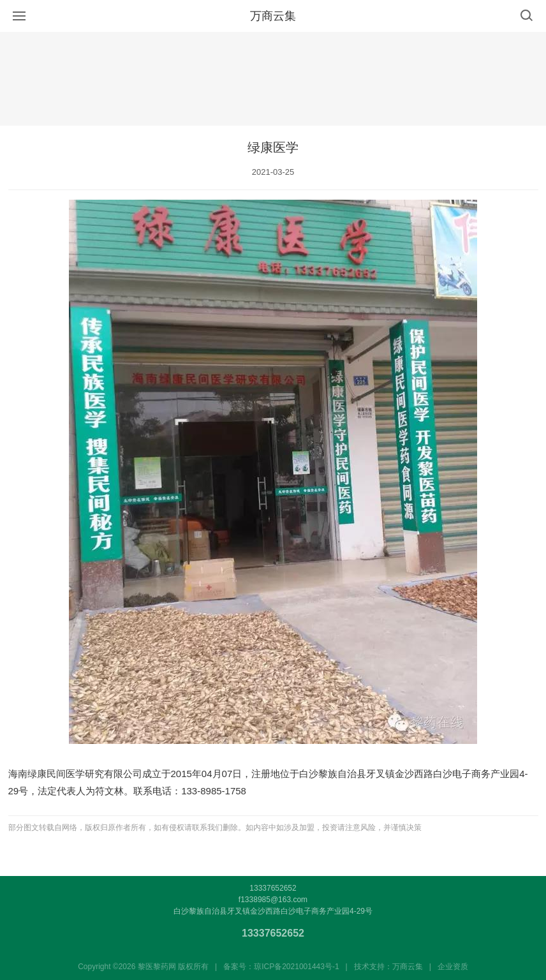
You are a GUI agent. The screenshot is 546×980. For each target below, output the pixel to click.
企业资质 (453, 967)
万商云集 (273, 16)
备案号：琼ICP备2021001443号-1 (281, 967)
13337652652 (273, 933)
